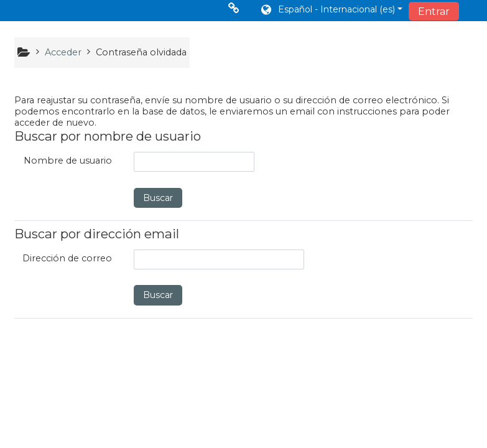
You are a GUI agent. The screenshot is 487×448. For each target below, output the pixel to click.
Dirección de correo (67, 258)
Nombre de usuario (68, 161)
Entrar (434, 12)
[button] (331, 11)
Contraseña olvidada (141, 52)
